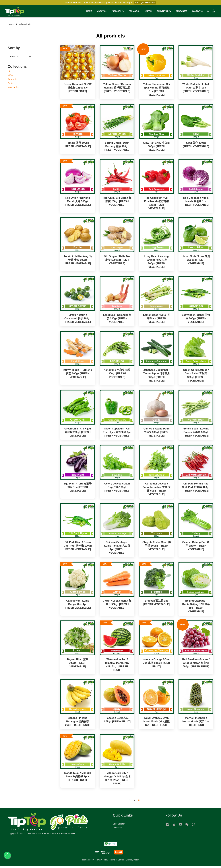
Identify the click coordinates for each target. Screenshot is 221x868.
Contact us (117, 829)
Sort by (14, 50)
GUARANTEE (181, 12)
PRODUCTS (118, 12)
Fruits (11, 85)
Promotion (13, 81)
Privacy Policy (102, 862)
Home (11, 26)
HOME (89, 12)
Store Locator (119, 826)
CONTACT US (198, 12)
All (9, 73)
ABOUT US (102, 12)
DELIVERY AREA (164, 12)
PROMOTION (135, 12)
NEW (10, 77)
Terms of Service (117, 862)
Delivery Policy (132, 862)
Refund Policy (88, 862)
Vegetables (13, 89)
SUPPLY (149, 12)
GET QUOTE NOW (145, 3)
